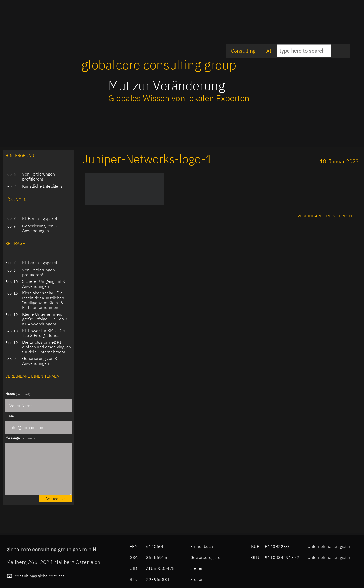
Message (20, 438)
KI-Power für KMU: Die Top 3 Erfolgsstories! (43, 333)
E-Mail (10, 416)
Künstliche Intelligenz (42, 186)
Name (18, 394)
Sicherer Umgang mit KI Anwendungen (44, 284)
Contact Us (55, 499)
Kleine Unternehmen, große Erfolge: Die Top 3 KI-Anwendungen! (45, 319)
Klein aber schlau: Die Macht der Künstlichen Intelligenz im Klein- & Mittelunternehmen (43, 300)
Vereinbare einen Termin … (327, 216)
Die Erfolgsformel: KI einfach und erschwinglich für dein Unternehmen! (47, 347)
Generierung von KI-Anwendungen (41, 228)
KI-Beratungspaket (40, 218)
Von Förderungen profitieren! (38, 176)
